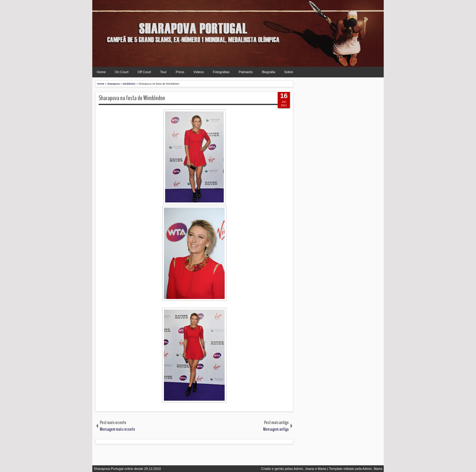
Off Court (144, 72)
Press (180, 72)
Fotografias (221, 72)
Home (101, 72)
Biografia (269, 72)
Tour (163, 72)
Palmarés (246, 72)
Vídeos (199, 72)
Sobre (289, 72)
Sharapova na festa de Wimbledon (132, 98)
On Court (122, 72)
